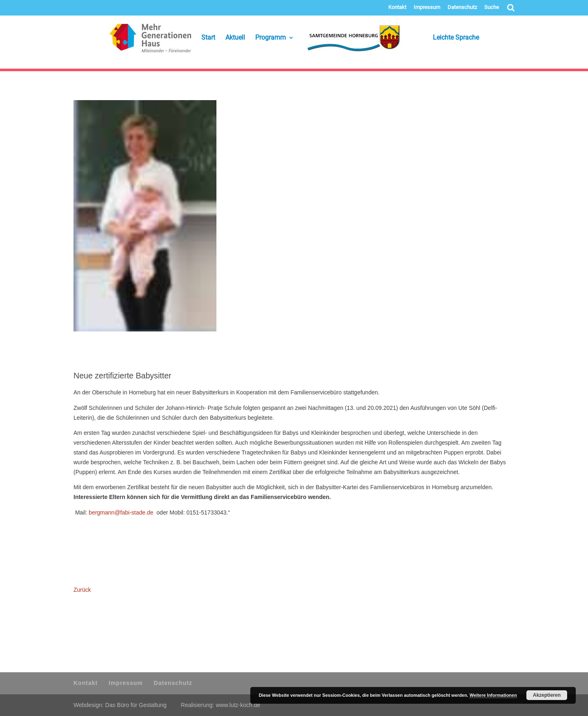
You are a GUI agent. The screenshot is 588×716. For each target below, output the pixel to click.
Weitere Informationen (493, 695)
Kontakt (397, 7)
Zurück (82, 590)
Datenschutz (462, 7)
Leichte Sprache (445, 38)
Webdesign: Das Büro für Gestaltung (120, 705)
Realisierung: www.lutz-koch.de (221, 705)
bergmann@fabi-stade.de (121, 512)
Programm (271, 38)
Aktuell (235, 38)
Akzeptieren (547, 695)
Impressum (427, 7)
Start (208, 38)
